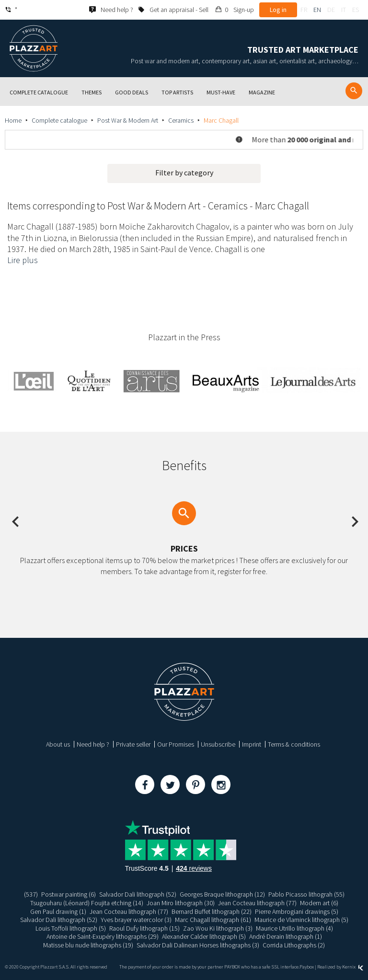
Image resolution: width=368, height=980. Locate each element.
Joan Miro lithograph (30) (181, 903)
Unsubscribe (218, 744)
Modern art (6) (319, 903)
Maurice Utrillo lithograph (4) (294, 928)
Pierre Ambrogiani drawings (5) (297, 911)
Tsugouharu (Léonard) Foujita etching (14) (87, 903)
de (331, 10)
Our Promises (176, 744)
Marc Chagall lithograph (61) (213, 920)
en (317, 10)
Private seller (133, 744)
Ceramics (181, 120)
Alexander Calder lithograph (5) (204, 936)
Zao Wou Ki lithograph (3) (218, 928)
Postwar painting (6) (69, 894)
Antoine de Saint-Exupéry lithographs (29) (103, 936)
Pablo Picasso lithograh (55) (306, 894)
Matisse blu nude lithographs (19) (88, 945)
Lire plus (23, 260)
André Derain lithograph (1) (286, 936)
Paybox (307, 967)
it (344, 10)
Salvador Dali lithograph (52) (138, 894)
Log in (278, 10)
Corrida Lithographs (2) (294, 945)
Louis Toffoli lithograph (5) (71, 928)
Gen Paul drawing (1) (58, 911)
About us (58, 744)
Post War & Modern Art (128, 120)
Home (13, 120)
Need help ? (93, 744)
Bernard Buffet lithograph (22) (212, 911)
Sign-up (244, 10)
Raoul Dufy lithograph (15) (144, 928)
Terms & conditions (294, 744)
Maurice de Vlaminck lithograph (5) (301, 920)
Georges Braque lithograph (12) (222, 894)
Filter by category (184, 173)
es (356, 10)
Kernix (353, 967)
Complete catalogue (59, 120)
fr (304, 10)
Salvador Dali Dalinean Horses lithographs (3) (198, 945)
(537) (31, 894)
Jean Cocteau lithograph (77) (257, 903)
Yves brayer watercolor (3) (136, 920)
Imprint (252, 744)
